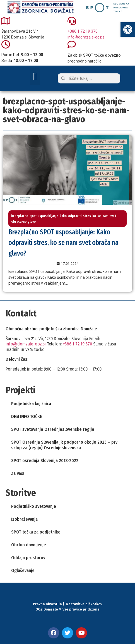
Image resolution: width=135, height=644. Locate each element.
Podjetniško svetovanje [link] (34, 506)
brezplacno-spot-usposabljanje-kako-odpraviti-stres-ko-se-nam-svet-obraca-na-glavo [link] (64, 218)
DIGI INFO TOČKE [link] (27, 416)
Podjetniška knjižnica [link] (31, 404)
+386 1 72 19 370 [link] (83, 31)
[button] (35, 77)
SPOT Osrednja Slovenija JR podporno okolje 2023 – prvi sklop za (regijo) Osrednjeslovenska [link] (65, 445)
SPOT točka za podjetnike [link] (36, 532)
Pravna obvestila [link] (47, 604)
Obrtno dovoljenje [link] (29, 545)
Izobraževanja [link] (24, 519)
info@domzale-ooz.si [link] (86, 37)
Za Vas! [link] (18, 473)
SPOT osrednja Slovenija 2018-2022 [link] (45, 461)
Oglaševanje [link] (23, 570)
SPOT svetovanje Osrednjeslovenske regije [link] (53, 429)
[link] (128, 30)
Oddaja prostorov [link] (28, 558)
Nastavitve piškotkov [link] (84, 604)
